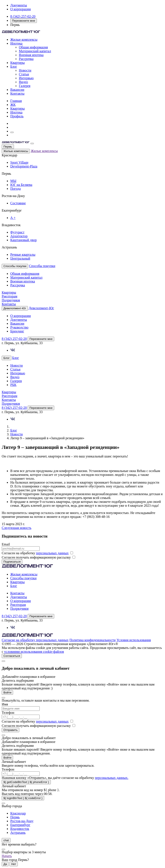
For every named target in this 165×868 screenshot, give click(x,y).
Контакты (17, 93)
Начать (7, 856)
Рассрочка (26, 59)
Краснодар (18, 813)
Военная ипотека (31, 55)
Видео (23, 82)
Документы (19, 5)
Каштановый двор (23, 240)
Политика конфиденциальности (93, 640)
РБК (13, 385)
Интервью (26, 78)
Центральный (20, 258)
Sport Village (19, 162)
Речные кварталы (23, 255)
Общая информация (33, 47)
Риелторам (10, 296)
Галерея (25, 86)
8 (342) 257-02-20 (23, 16)
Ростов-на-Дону (22, 821)
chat (6, 840)
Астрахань (18, 833)
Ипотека (16, 43)
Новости (25, 70)
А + (13, 218)
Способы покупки (42, 266)
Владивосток (20, 829)
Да (5, 864)
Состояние (18, 203)
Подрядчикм (11, 300)
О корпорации (21, 9)
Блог (14, 66)
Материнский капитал (35, 51)
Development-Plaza (24, 166)
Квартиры (17, 63)
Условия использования (134, 640)
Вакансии (17, 90)
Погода (16, 189)
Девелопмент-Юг (41, 308)
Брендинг (17, 331)
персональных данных (52, 553)
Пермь (8, 147)
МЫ (13, 181)
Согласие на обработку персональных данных (35, 640)
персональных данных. (112, 778)
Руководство (19, 327)
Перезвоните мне (24, 21)
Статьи (24, 74)
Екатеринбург (20, 825)
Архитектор (19, 236)
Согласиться (12, 656)
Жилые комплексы (24, 40)
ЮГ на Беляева (21, 185)
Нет (14, 864)
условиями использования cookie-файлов (34, 652)
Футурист (17, 232)
